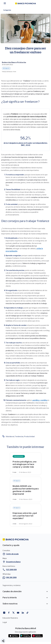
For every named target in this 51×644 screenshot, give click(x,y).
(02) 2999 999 (11, 570)
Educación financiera (10, 618)
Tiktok (27, 613)
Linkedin (23, 613)
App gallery (37, 636)
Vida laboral (10, 437)
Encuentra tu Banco (13, 562)
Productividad (29, 437)
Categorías (9, 10)
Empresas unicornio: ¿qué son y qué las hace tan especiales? (26, 515)
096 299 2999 (11, 578)
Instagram (4, 613)
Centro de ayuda (12, 554)
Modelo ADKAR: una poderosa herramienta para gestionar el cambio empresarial (26, 489)
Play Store (26, 636)
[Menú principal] (5, 3)
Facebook (9, 613)
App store (14, 636)
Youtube (18, 613)
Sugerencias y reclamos (12, 585)
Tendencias (19, 437)
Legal (5, 622)
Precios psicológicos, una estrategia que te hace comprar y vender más (26, 464)
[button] (3, 641)
